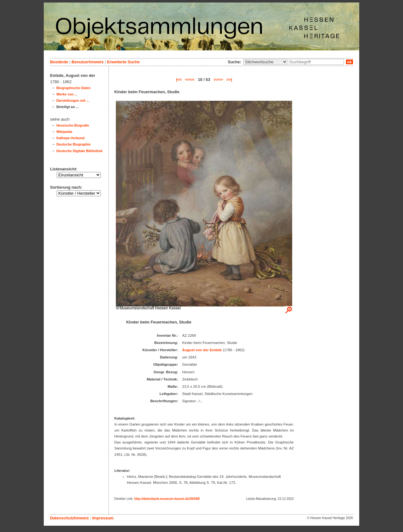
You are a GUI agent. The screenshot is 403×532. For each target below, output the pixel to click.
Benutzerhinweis (88, 62)
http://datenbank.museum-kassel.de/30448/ (167, 499)
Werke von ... (67, 94)
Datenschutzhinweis (69, 518)
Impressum (103, 518)
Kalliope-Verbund (70, 138)
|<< (179, 80)
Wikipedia (64, 132)
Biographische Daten (74, 88)
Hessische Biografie (73, 125)
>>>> (218, 80)
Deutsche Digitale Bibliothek (79, 151)
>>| (229, 80)
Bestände (59, 62)
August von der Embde (202, 350)
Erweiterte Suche (123, 62)
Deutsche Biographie (74, 144)
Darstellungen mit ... (73, 100)
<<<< (190, 80)
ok (349, 62)
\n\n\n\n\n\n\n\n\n (265, 62)
